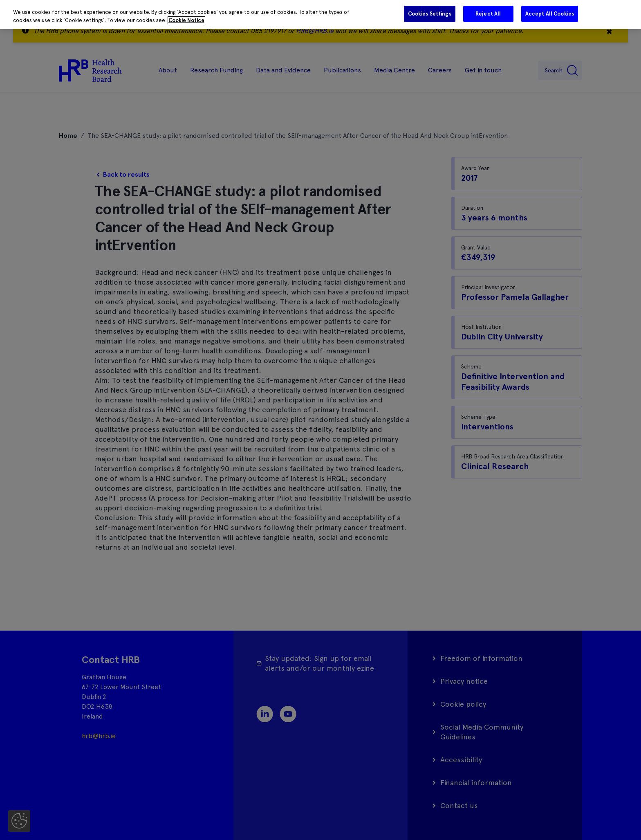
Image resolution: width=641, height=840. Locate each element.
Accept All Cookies (550, 14)
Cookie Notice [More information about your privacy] (186, 20)
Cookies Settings (430, 14)
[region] (320, 15)
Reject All (488, 14)
